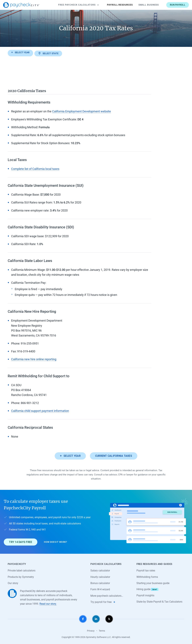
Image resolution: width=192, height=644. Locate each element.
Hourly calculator (100, 576)
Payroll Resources (115, 5)
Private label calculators (22, 570)
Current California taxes (114, 455)
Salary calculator (100, 570)
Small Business (144, 5)
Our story (13, 583)
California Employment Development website (82, 111)
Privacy (91, 630)
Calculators (74, 5)
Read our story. (48, 603)
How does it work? (55, 541)
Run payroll (173, 5)
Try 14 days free (21, 541)
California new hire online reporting (34, 359)
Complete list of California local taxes (35, 168)
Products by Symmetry (21, 576)
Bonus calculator (100, 583)
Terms (102, 630)
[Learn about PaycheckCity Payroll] (149, 521)
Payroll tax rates (146, 570)
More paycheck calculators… (107, 595)
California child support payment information (40, 410)
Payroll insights (145, 595)
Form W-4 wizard (100, 589)
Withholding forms (147, 576)
